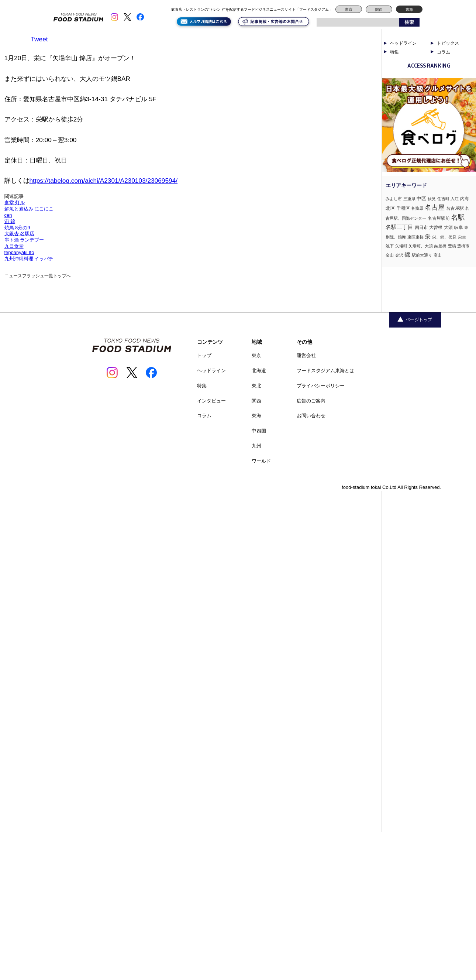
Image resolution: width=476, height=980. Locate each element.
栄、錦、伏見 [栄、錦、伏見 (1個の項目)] (444, 237)
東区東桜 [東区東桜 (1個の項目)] (415, 237)
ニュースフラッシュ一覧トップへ (38, 276)
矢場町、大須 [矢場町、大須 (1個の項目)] (421, 246)
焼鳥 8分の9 (17, 228)
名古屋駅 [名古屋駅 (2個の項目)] (455, 208)
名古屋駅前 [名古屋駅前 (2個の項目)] (439, 218)
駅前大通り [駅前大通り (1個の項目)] (422, 255)
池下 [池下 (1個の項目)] (390, 246)
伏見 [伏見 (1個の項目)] (432, 199)
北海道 (259, 371)
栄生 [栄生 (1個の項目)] (462, 237)
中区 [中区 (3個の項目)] (421, 198)
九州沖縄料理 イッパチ (29, 259)
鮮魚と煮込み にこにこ (29, 209)
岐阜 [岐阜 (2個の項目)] (459, 227)
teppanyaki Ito (19, 252)
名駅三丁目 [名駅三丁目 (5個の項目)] (399, 227)
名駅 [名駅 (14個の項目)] (458, 217)
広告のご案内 (311, 401)
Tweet (39, 39)
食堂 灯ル (15, 203)
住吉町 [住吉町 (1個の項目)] (443, 199)
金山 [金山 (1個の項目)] (390, 255)
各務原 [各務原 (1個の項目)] (417, 208)
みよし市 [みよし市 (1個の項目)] (394, 199)
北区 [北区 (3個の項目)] (390, 208)
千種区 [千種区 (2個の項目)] (403, 208)
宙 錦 (10, 221)
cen (8, 215)
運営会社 (306, 355)
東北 (256, 386)
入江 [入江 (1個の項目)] (455, 199)
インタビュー (211, 401)
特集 (394, 52)
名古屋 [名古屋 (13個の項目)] (435, 207)
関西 (379, 9)
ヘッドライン (403, 43)
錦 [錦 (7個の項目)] (407, 254)
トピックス (448, 43)
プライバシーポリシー (321, 386)
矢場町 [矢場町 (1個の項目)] (401, 246)
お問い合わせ (311, 416)
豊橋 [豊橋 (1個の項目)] (452, 246)
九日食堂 (14, 246)
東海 (409, 9)
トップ (204, 355)
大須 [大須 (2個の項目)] (448, 227)
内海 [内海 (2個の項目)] (465, 199)
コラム (444, 52)
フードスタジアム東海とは (325, 371)
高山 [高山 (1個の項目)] (438, 255)
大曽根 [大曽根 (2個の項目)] (436, 227)
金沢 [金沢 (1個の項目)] (399, 255)
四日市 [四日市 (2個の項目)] (421, 227)
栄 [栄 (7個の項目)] (428, 236)
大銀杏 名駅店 (20, 234)
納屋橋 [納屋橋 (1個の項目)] (440, 246)
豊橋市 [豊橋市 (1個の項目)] (463, 246)
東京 (349, 9)
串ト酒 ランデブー (24, 240)
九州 (256, 446)
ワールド (261, 461)
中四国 (259, 431)
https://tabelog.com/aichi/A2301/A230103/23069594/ (104, 181)
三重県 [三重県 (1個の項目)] (409, 199)
